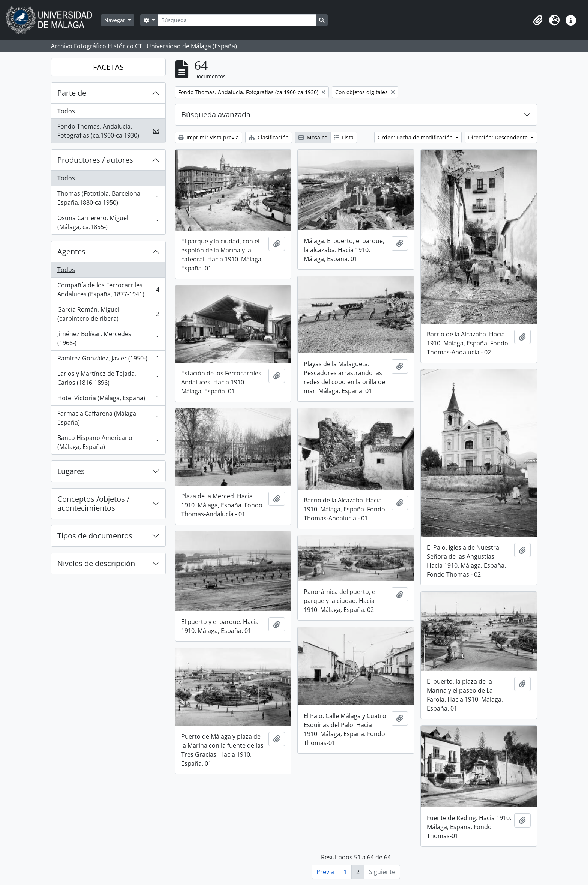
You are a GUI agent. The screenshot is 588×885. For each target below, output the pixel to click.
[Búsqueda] (237, 20)
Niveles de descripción (96, 563)
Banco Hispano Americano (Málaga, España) (108, 442)
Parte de (72, 93)
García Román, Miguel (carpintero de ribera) (108, 314)
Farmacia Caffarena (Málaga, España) (108, 418)
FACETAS (108, 67)
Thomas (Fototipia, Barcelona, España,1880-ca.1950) (108, 198)
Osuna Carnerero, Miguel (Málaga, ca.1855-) (108, 222)
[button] (538, 20)
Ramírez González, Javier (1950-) (108, 360)
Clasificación (269, 137)
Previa (325, 872)
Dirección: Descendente (499, 137)
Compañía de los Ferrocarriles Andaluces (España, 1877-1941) (108, 289)
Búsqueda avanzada (216, 115)
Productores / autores (95, 160)
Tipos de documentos (95, 536)
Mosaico (313, 137)
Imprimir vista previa (208, 137)
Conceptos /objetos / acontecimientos (93, 503)
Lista (344, 137)
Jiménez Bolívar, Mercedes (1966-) (108, 338)
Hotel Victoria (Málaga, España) (108, 400)
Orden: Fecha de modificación (416, 137)
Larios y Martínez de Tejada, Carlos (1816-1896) (108, 378)
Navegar (115, 20)
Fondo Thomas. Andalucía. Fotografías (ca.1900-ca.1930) (108, 131)
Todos (66, 111)
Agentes (71, 251)
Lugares (71, 471)
